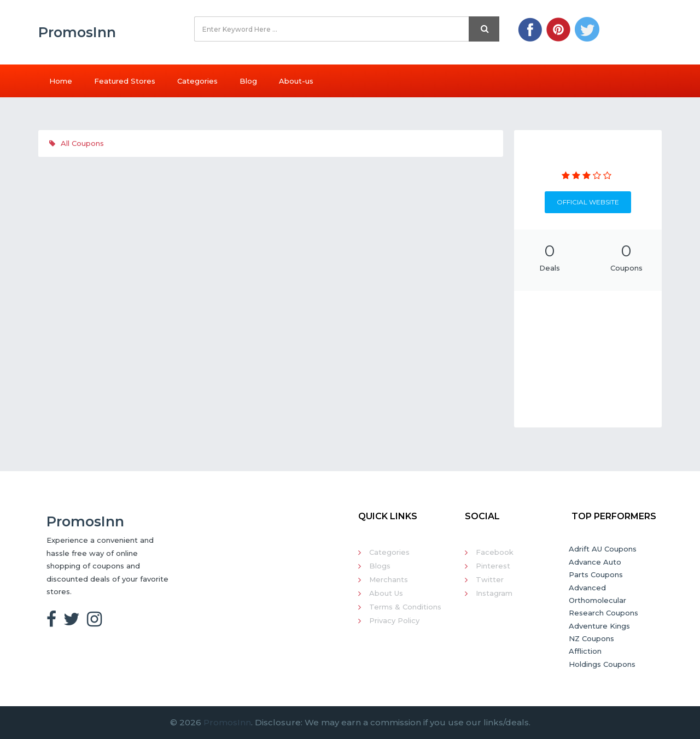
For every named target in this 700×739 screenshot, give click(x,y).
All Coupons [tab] (77, 143)
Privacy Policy (394, 620)
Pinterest (493, 566)
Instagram (494, 593)
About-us (296, 81)
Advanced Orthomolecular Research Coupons (603, 600)
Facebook (495, 552)
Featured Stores (125, 81)
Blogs (380, 566)
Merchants (389, 579)
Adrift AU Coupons (603, 549)
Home (61, 81)
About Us (386, 593)
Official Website (588, 202)
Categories (197, 81)
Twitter (490, 579)
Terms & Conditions (405, 607)
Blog (248, 81)
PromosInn (227, 722)
